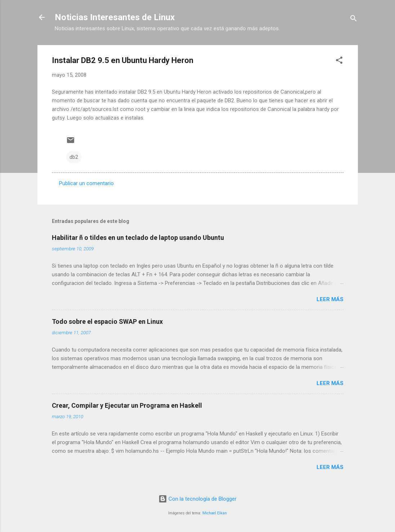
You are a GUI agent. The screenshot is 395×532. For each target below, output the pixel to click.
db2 (74, 157)
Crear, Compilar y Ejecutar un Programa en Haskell (127, 405)
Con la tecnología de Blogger (197, 499)
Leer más (330, 299)
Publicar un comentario (86, 183)
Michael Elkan (215, 513)
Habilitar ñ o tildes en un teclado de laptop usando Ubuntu (138, 238)
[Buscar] (354, 20)
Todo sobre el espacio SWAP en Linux (107, 321)
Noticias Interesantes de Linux (115, 17)
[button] (339, 61)
